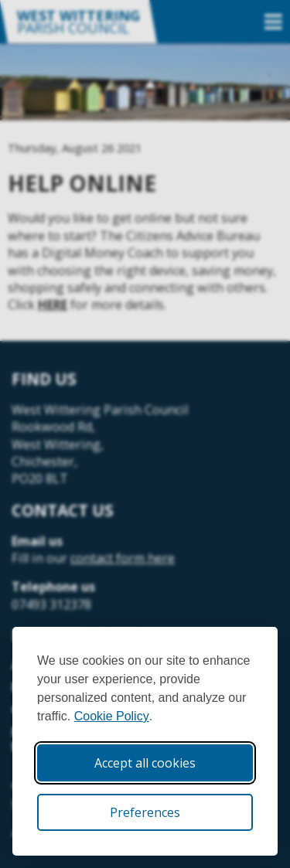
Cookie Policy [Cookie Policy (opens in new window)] (112, 716)
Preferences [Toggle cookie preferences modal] (145, 812)
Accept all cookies (145, 763)
